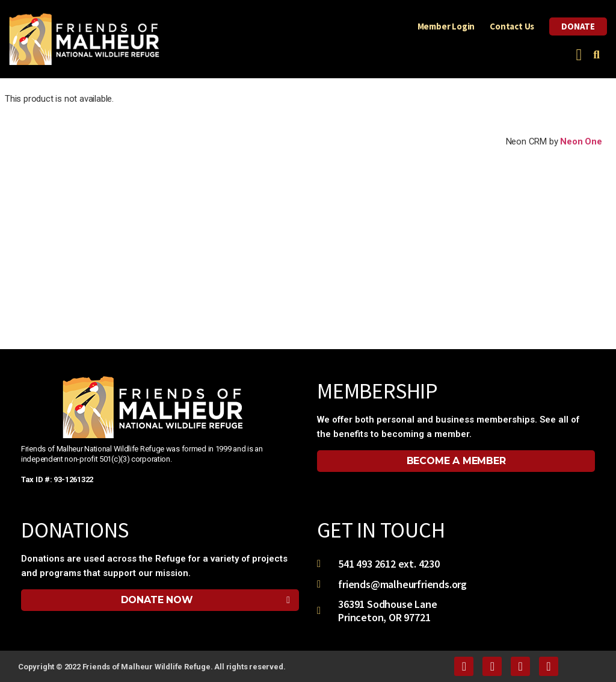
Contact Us (512, 26)
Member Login (446, 26)
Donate (578, 26)
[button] (579, 55)
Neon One (581, 141)
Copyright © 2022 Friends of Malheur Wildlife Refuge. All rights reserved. (152, 667)
